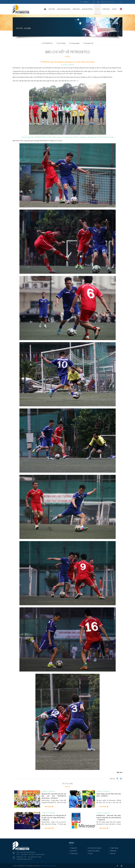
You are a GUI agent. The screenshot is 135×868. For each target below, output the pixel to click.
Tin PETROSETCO (47, 43)
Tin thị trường (61, 43)
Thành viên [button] (76, 9)
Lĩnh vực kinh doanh (95, 848)
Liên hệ (114, 9)
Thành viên (74, 854)
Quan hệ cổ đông (94, 851)
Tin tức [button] (97, 9)
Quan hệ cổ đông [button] (87, 9)
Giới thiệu (74, 851)
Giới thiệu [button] (52, 9)
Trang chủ (45, 9)
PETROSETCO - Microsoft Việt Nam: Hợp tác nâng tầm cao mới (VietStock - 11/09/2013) (109, 818)
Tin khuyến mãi (88, 43)
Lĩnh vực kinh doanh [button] (64, 9)
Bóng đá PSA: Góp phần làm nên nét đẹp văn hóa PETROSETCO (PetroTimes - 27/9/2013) (54, 796)
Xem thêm (48, 806)
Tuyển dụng (106, 9)
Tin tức (90, 854)
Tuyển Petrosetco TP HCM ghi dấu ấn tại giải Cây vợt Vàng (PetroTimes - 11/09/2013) (54, 818)
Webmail (86, 2)
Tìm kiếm (122, 2)
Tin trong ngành (74, 43)
